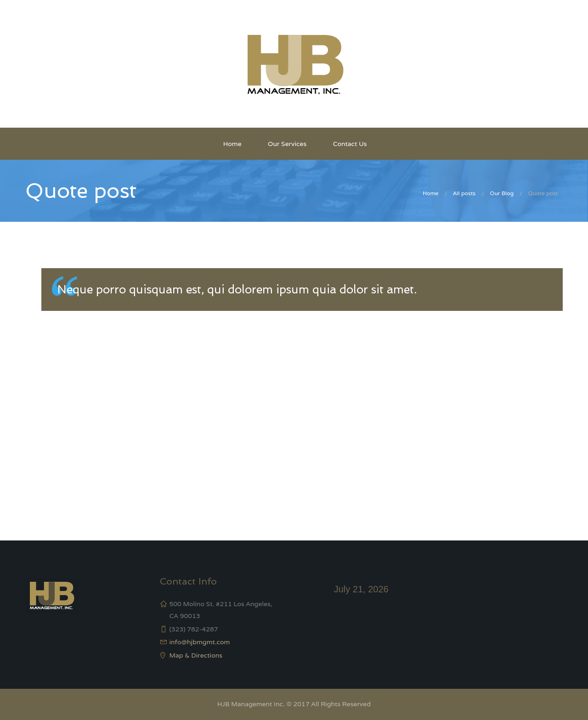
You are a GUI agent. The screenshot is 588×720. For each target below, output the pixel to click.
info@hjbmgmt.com (200, 642)
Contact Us (350, 144)
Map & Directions (196, 655)
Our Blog (502, 193)
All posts (464, 193)
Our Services (287, 144)
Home (232, 144)
